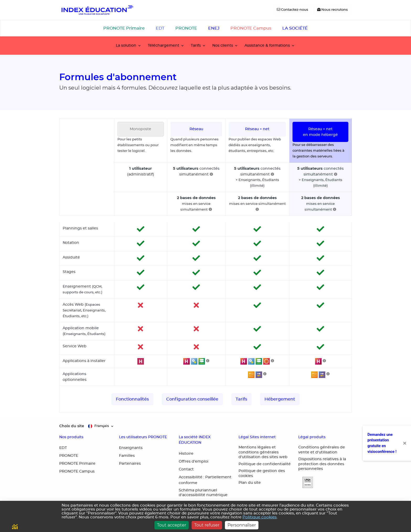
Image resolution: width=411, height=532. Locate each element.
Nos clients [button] (223, 45)
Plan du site (250, 483)
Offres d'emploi (194, 462)
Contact (186, 469)
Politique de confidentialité (265, 464)
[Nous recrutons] (332, 10)
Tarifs (241, 399)
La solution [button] (126, 45)
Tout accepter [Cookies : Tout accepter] (172, 525)
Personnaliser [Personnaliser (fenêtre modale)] (242, 525)
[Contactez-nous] (293, 10)
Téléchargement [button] (164, 45)
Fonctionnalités (132, 399)
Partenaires (130, 464)
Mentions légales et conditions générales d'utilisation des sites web (263, 452)
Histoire (186, 454)
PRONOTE (186, 28)
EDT (160, 28)
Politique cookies (260, 517)
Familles (127, 456)
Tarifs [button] (196, 45)
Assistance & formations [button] (267, 45)
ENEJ (214, 28)
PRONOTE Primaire (124, 28)
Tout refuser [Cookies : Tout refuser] (207, 525)
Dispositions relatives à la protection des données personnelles (322, 464)
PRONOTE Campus (251, 28)
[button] (306, 482)
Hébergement (280, 399)
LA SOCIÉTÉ (295, 28)
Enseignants (131, 448)
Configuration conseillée (192, 399)
